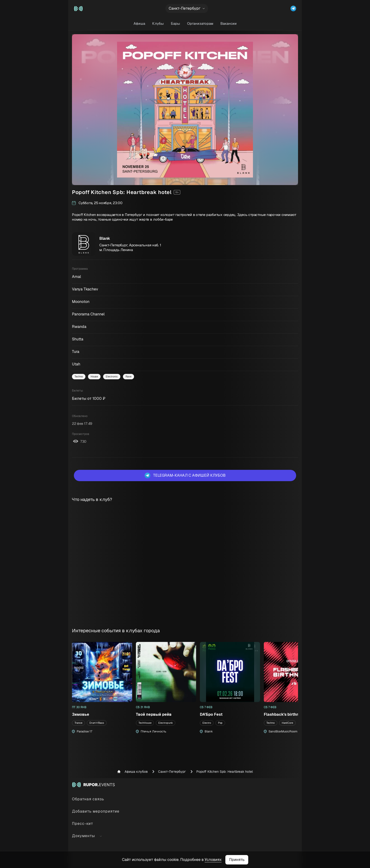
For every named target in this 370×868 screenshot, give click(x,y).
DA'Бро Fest (211, 714)
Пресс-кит (83, 824)
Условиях (213, 860)
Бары (175, 23)
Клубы (158, 23)
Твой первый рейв (154, 714)
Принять (237, 860)
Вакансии (229, 23)
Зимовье (81, 714)
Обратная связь (88, 799)
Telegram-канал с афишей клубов (185, 475)
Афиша (139, 23)
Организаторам (200, 23)
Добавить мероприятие (96, 811)
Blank (105, 238)
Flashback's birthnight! (285, 714)
